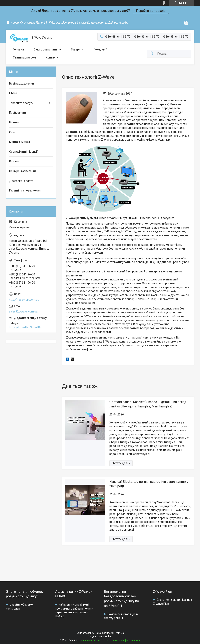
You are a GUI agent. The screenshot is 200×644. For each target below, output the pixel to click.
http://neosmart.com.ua (24, 300)
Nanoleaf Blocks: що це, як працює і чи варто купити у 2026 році (149, 484)
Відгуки (14, 161)
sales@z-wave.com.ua (23, 311)
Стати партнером (24, 57)
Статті (13, 132)
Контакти (52, 57)
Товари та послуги (21, 103)
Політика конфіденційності (125, 640)
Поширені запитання (23, 171)
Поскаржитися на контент (93, 640)
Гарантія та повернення (25, 190)
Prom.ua (119, 633)
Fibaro (13, 93)
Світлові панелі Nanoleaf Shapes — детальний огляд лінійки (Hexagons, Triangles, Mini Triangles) (148, 404)
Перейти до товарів (151, 11)
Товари (76, 49)
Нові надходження (21, 84)
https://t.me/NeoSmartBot (26, 327)
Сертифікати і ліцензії (23, 152)
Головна (18, 49)
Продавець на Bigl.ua (100, 637)
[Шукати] (152, 54)
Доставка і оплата (21, 181)
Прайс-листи (17, 113)
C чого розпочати (45, 49)
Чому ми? (101, 49)
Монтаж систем (19, 142)
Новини (14, 122)
